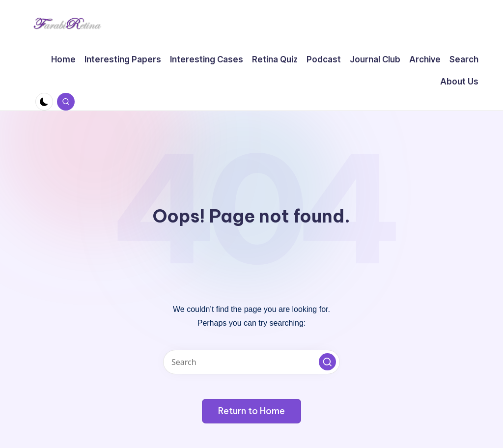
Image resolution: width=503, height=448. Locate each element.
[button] (327, 362)
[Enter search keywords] (251, 362)
